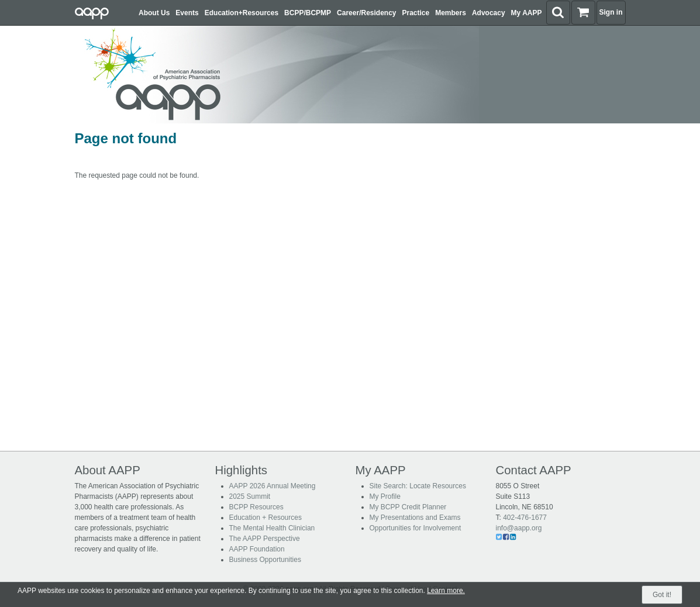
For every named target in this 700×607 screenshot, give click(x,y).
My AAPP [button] (527, 13)
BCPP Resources (256, 507)
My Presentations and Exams (415, 518)
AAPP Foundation (257, 549)
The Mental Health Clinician (272, 528)
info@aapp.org (519, 528)
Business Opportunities (265, 560)
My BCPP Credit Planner (408, 507)
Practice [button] (416, 13)
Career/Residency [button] (366, 13)
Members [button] (451, 13)
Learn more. (446, 591)
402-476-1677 (525, 518)
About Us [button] (154, 13)
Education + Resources (265, 518)
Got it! (662, 595)
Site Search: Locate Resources (418, 486)
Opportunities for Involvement (415, 528)
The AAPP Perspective (265, 539)
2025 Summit (250, 496)
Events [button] (187, 13)
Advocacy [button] (489, 13)
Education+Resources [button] (242, 13)
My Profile (385, 496)
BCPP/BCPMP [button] (308, 13)
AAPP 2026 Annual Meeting (273, 486)
